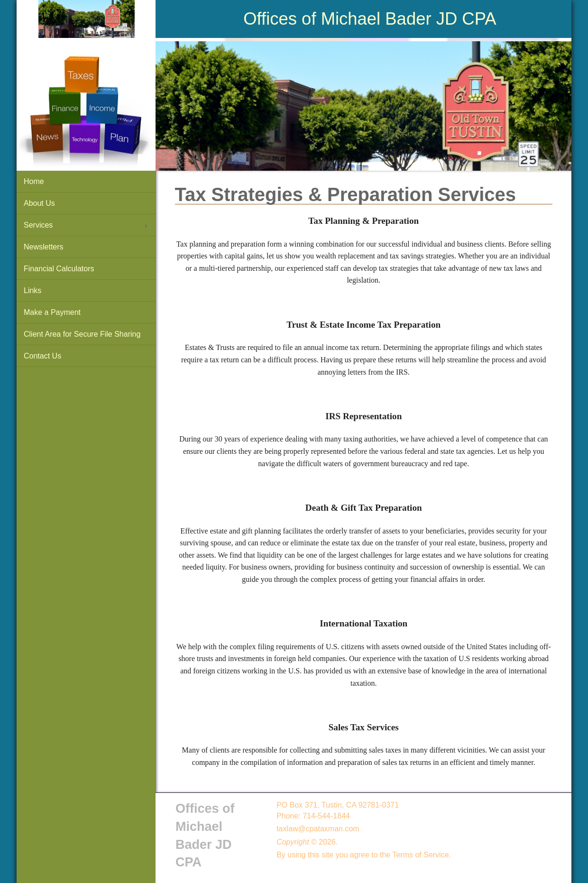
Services (38, 225)
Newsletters (44, 247)
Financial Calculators (59, 269)
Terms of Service (420, 855)
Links (32, 290)
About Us (39, 203)
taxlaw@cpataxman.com (318, 829)
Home (34, 181)
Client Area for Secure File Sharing (82, 334)
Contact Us (42, 356)
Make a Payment (52, 312)
